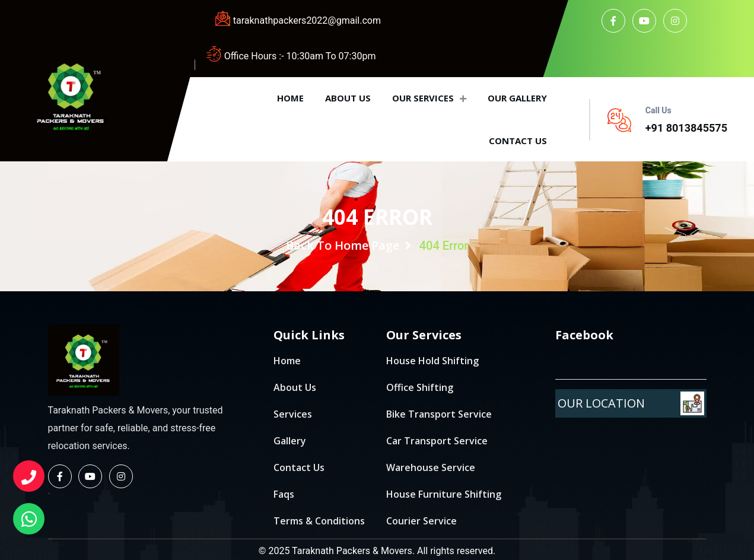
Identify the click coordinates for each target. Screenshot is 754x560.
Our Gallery (517, 98)
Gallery (290, 441)
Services (293, 414)
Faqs (284, 494)
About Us (295, 387)
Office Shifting (420, 387)
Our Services (429, 98)
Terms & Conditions (319, 521)
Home (290, 98)
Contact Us (299, 467)
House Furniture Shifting (444, 494)
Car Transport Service (437, 441)
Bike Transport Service (439, 414)
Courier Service (421, 521)
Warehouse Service (431, 467)
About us (348, 98)
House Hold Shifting (432, 361)
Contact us (518, 141)
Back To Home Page (349, 245)
